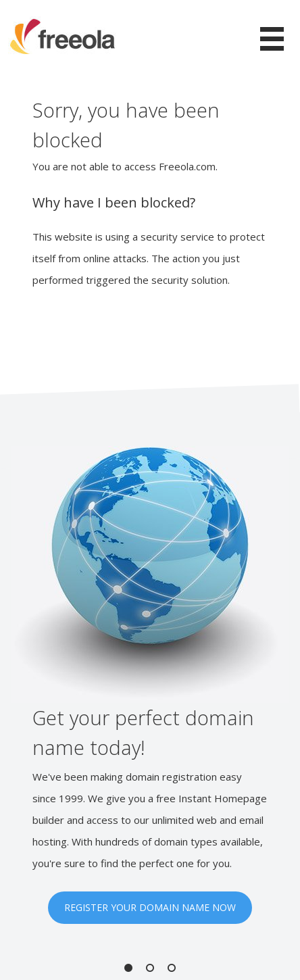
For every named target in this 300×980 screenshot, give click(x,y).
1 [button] (128, 968)
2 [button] (150, 968)
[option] (150, 685)
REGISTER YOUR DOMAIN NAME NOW (150, 907)
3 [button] (172, 968)
